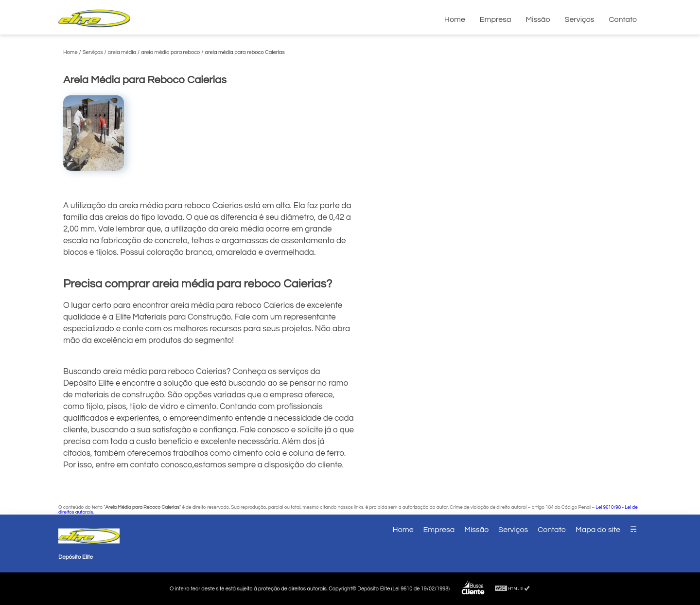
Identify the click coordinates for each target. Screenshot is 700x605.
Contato (623, 19)
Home (455, 19)
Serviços (580, 19)
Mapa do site (598, 530)
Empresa (496, 19)
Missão (538, 19)
